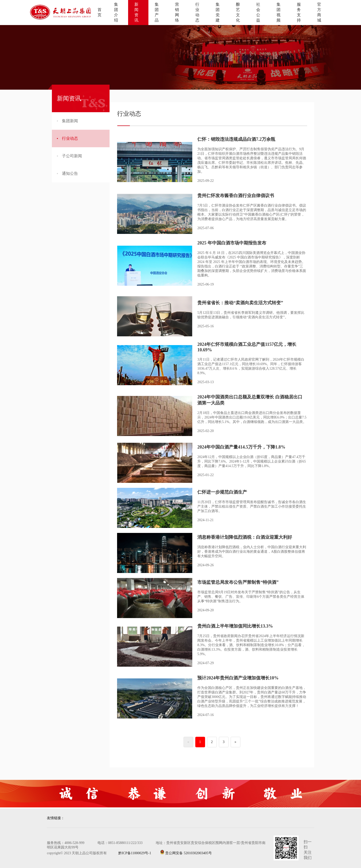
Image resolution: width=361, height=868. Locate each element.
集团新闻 (67, 121)
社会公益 (258, 12)
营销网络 (177, 12)
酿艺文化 (238, 12)
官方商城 (319, 12)
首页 (100, 12)
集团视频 (279, 12)
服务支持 (299, 12)
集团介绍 (116, 12)
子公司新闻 (69, 156)
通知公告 (67, 173)
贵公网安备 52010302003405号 (186, 852)
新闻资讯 (136, 12)
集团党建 (218, 12)
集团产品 (157, 12)
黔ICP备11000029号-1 (131, 853)
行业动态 (197, 12)
